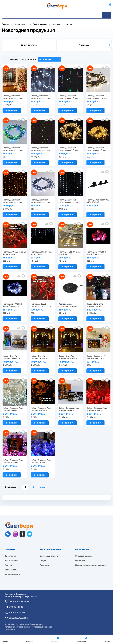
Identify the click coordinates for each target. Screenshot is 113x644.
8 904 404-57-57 (17, 612)
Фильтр (11, 59)
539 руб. (43, 103)
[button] (109, 45)
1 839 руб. (15, 363)
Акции (43, 561)
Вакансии (44, 565)
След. (42, 487)
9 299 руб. (99, 207)
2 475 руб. (99, 311)
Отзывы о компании (85, 556)
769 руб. (43, 155)
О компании (10, 556)
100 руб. (43, 311)
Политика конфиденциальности (91, 565)
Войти (107, 639)
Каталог (30, 639)
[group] (29, 45)
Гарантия (9, 565)
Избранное (82, 639)
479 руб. (71, 155)
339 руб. (43, 259)
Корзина (55, 639)
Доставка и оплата (49, 556)
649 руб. (15, 155)
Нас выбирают (11, 561)
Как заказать (11, 570)
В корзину (12, 111)
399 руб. (71, 103)
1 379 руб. (71, 207)
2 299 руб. (15, 415)
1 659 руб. (15, 103)
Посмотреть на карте (19, 601)
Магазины (80, 561)
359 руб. (99, 103)
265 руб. (15, 259)
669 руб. (99, 259)
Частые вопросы (12, 574)
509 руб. (99, 363)
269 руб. (71, 311)
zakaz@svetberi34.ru (19, 618)
